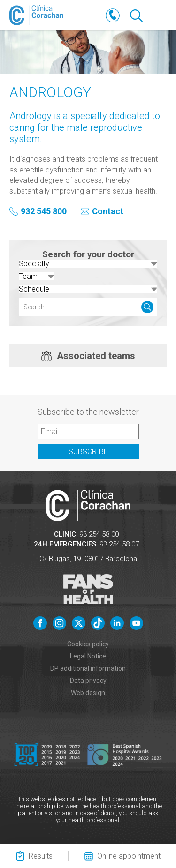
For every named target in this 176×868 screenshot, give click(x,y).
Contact (108, 212)
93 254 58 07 (119, 544)
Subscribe (88, 452)
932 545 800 (44, 212)
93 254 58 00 (99, 534)
